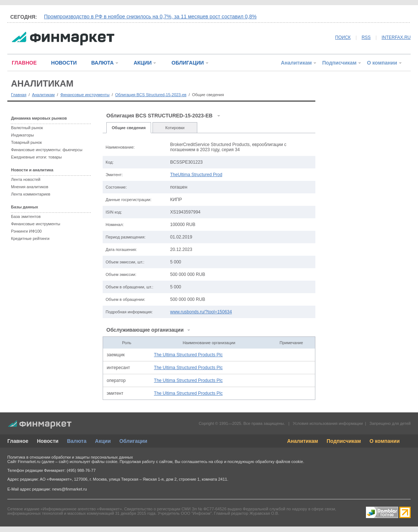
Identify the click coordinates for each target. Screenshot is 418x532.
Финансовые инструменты (85, 95)
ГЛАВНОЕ (24, 63)
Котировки (175, 128)
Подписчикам (340, 63)
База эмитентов (26, 216)
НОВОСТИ (64, 63)
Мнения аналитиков (30, 187)
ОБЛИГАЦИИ (188, 63)
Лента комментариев (31, 194)
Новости (48, 441)
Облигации (133, 441)
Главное (18, 441)
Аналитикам (296, 63)
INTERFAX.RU (396, 37)
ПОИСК (343, 37)
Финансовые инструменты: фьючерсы (47, 150)
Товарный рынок (26, 142)
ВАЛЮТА (102, 63)
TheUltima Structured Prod (196, 175)
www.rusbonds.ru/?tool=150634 (201, 312)
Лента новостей (26, 179)
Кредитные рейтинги (30, 238)
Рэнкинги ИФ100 (26, 231)
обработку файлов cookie (279, 462)
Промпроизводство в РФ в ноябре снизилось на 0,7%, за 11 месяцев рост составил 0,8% (150, 17)
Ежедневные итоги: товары (36, 157)
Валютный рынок (27, 128)
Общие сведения (129, 128)
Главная (19, 95)
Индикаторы (23, 135)
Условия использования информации (328, 423)
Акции (103, 441)
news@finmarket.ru (69, 489)
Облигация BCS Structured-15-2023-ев (151, 95)
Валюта (77, 441)
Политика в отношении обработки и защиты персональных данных (70, 457)
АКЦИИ (142, 63)
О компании (382, 63)
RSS (366, 37)
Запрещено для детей (390, 423)
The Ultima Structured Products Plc (188, 355)
